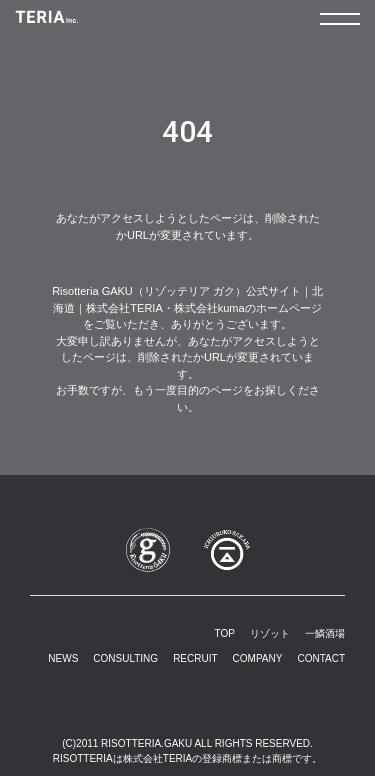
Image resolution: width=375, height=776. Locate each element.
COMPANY (258, 658)
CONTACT (321, 658)
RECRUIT (195, 658)
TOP (225, 633)
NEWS (63, 658)
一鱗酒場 (325, 633)
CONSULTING (125, 658)
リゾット (270, 633)
